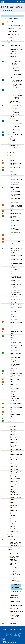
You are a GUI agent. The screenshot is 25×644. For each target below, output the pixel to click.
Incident (15, 174)
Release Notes (16, 628)
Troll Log (15, 314)
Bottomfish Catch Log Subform (17, 256)
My (12, 489)
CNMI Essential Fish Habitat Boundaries (17, 81)
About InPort (5, 628)
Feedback (14, 429)
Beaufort (15, 253)
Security (15, 629)
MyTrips (13, 492)
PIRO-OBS (11, 155)
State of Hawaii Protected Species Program (14, 617)
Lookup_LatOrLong (16, 457)
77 (3, 421)
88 (3, 419)
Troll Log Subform (18, 317)
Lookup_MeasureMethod (16, 460)
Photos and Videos (16, 213)
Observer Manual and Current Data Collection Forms (16, 207)
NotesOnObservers (16, 494)
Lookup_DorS (15, 442)
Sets (12, 518)
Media (13, 487)
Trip (12, 524)
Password (15, 223)
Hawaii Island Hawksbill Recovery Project (15, 597)
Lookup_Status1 (15, 476)
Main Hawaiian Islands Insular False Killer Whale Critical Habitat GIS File (16, 544)
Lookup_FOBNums (16, 449)
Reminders (14, 513)
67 (3, 163)
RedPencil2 (14, 510)
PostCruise (14, 505)
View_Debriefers (15, 529)
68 (3, 205)
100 (3, 62)
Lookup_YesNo (15, 484)
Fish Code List (16, 300)
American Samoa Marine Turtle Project (15, 553)
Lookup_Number (16, 464)
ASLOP (11, 158)
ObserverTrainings (16, 497)
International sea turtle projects (15, 602)
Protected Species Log (17, 308)
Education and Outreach (14, 564)
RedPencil (14, 508)
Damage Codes (17, 290)
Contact (10, 628)
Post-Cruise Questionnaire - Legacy (16, 217)
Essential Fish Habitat (15, 56)
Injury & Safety (17, 192)
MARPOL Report (17, 182)
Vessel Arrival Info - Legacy (15, 415)
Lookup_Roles (15, 469)
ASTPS (13, 161)
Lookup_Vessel (15, 481)
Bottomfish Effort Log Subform (17, 269)
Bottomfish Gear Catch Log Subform (16, 277)
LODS (11, 419)
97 (3, 45)
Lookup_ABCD (15, 437)
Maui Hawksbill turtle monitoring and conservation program (16, 607)
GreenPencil (14, 432)
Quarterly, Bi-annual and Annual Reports (16, 404)
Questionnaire (17, 226)
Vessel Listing (16, 232)
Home (2, 5)
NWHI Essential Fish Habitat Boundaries (16, 107)
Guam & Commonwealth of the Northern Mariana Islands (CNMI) (15, 75)
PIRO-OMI (11, 534)
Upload (13, 526)
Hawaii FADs (13, 132)
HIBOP (11, 246)
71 (3, 24)
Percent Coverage (16, 211)
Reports (13, 516)
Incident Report (17, 177)
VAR (12, 239)
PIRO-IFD (10, 150)
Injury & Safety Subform (16, 199)
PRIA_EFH (15, 121)
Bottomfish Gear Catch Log (16, 273)
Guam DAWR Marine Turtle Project (16, 592)
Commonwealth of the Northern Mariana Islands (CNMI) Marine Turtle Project (16, 558)
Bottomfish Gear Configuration (16, 281)
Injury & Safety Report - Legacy (16, 188)
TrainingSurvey (15, 521)
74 (3, 213)
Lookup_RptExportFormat (16, 473)
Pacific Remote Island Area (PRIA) (16, 118)
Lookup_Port (15, 467)
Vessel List (16, 185)
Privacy (10, 629)
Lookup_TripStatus (16, 479)
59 (3, 322)
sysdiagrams (14, 532)
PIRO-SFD (11, 621)
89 (3, 161)
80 (3, 170)
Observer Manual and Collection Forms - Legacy (16, 323)
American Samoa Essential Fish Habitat (17, 69)
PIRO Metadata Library (12, 19)
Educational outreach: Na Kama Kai (17, 568)
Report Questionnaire (15, 229)
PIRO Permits (13, 624)
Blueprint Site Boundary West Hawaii (15, 46)
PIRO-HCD (11, 43)
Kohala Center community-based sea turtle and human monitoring (17, 587)
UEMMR (12, 143)
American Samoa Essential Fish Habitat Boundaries (17, 63)
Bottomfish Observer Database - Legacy (16, 249)
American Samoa (15, 59)
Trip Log (15, 312)
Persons (13, 502)
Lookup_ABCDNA (16, 440)
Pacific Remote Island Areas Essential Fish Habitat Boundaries (17, 127)
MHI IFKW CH (13, 540)
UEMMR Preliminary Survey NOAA (16, 147)
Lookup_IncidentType (17, 454)
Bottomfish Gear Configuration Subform (16, 286)
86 (3, 540)
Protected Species (17, 305)
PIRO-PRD (11, 537)
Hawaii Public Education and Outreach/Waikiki (16, 580)
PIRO (5, 5)
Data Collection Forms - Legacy (16, 332)
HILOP (11, 326)
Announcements (15, 424)
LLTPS (13, 371)
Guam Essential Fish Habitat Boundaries (16, 91)
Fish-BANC (11, 21)
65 (3, 167)
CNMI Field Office (14, 54)
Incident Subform (17, 179)
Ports (14, 302)
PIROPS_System (15, 500)
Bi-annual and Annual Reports (16, 164)
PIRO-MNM (11, 153)
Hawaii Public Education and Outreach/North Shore (16, 574)
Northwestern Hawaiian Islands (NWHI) (16, 102)
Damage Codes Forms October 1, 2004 (17, 293)
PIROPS (12, 421)
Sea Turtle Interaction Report (16, 408)
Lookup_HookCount (16, 452)
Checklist (14, 426)
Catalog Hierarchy (11, 5)
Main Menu (16, 220)
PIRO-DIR (10, 40)
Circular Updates (15, 167)
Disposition (16, 297)
